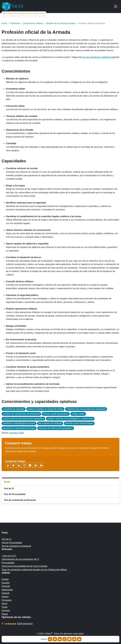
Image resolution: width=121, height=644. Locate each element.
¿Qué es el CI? (9, 556)
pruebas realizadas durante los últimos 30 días (24, 13)
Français (6, 586)
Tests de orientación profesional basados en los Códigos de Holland (34, 570)
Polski (5, 607)
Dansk (5, 614)
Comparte (44, 639)
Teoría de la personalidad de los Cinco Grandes (24, 566)
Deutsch (6, 593)
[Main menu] (116, 7)
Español (6, 583)
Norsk (4, 604)
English (5, 579)
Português (7, 600)
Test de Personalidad (15, 494)
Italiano (5, 597)
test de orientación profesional (97, 57)
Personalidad (8, 563)
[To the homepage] (12, 7)
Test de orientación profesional (20, 500)
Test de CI (9, 489)
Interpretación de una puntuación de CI (20, 559)
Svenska (6, 610)
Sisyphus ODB (17, 433)
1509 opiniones (25, 624)
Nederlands (7, 590)
